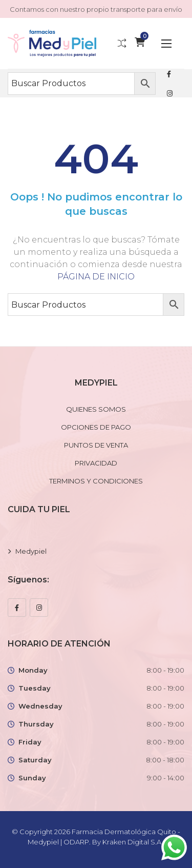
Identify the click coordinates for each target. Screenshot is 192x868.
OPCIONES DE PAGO (96, 427)
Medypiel (31, 551)
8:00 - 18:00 (165, 760)
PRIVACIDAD (96, 463)
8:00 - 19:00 (165, 670)
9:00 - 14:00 (166, 778)
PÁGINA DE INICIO (96, 277)
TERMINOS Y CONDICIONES (96, 481)
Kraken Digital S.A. (133, 842)
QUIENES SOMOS (96, 409)
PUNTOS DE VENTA (96, 445)
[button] (166, 43)
